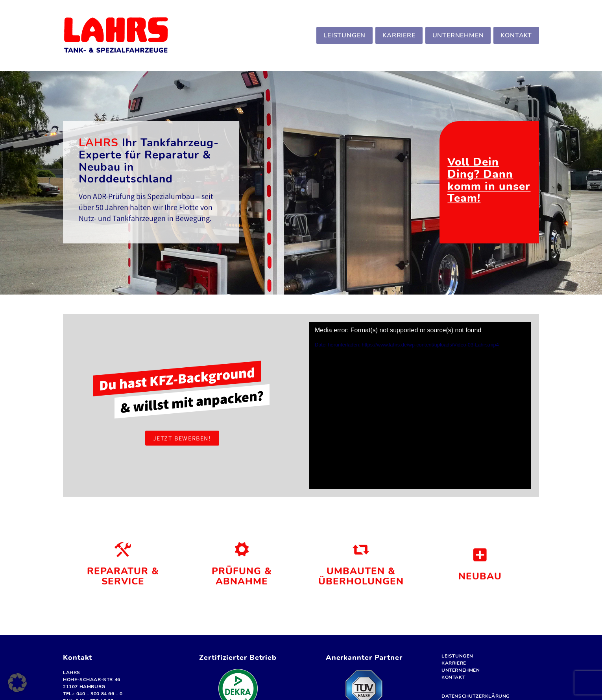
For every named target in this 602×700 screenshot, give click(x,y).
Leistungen (457, 656)
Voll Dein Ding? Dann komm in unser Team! (489, 180)
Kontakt (453, 677)
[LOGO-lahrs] (116, 35)
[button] (17, 683)
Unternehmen (461, 670)
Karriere (454, 663)
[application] (420, 405)
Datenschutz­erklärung (476, 696)
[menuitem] (344, 35)
